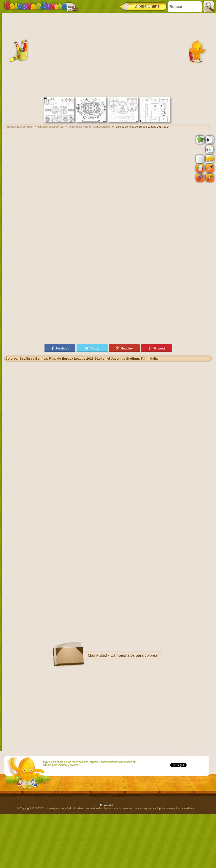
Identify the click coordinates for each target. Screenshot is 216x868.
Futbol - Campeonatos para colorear (127, 655)
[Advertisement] (43, 55)
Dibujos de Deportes (51, 127)
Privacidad (107, 805)
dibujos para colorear (20, 127)
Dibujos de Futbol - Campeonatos (90, 127)
